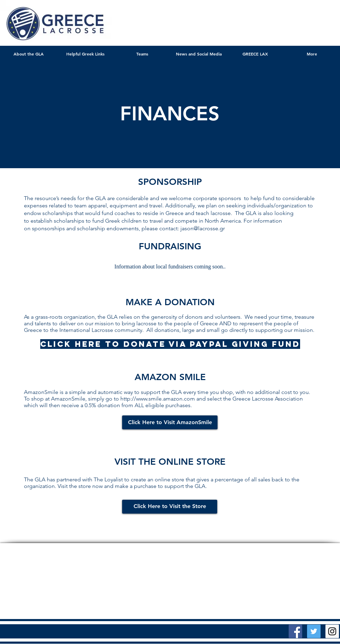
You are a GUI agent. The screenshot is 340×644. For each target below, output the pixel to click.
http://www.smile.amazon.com (158, 399)
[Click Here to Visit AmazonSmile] (170, 422)
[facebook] (319, 591)
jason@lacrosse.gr (203, 228)
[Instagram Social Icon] (332, 631)
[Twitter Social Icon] (314, 631)
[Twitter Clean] (298, 591)
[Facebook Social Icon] (295, 631)
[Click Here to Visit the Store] (170, 507)
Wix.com (255, 592)
